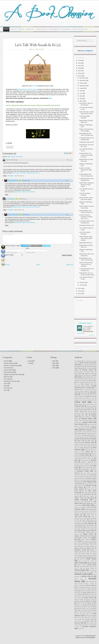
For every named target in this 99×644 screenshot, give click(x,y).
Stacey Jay (79, 605)
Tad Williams (84, 610)
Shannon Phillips (79, 600)
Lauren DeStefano (86, 518)
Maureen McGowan (89, 543)
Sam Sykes (77, 593)
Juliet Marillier (78, 484)
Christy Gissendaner (91, 406)
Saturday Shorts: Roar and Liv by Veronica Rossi (26, 207)
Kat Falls (77, 494)
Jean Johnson (85, 460)
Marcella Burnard (82, 538)
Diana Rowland (79, 424)
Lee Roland (82, 522)
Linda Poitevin (90, 525)
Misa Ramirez (80, 559)
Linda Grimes (78, 525)
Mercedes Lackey (80, 550)
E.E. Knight (77, 428)
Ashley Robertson (84, 379)
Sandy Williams (87, 593)
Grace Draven (78, 442)
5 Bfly (54, 368)
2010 (80, 294)
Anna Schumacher (86, 375)
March (81, 101)
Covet (6, 384)
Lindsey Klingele (81, 529)
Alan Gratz (84, 365)
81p (20, 181)
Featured (7, 368)
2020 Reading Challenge (85, 323)
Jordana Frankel (79, 477)
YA (29, 363)
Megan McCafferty (79, 547)
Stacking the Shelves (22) (87, 142)
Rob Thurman (90, 582)
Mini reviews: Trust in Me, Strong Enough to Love (26, 173)
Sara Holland (82, 594)
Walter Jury (88, 625)
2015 (80, 71)
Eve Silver (93, 437)
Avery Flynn (93, 379)
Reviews (14, 29)
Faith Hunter (80, 439)
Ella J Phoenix (83, 432)
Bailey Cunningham (81, 381)
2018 (80, 63)
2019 (80, 60)
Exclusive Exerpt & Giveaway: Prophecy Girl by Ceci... (86, 217)
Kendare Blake (86, 503)
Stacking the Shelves (10, 381)
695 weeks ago (26, 180)
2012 (80, 288)
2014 (80, 73)
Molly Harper (92, 559)
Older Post (70, 265)
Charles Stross (78, 398)
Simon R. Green (91, 601)
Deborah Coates (79, 421)
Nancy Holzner (92, 563)
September (83, 86)
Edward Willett (86, 428)
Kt (84, 326)
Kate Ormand (90, 496)
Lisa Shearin (78, 530)
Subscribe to (13, 255)
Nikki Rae (79, 567)
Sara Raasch (91, 594)
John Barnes (87, 473)
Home (6, 29)
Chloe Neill (80, 402)
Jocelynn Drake (83, 471)
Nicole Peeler (92, 565)
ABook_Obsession (13, 180)
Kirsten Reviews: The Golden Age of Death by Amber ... (86, 155)
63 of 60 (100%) (81, 333)
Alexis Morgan (78, 368)
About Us (30, 29)
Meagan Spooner (90, 545)
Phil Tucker (92, 570)
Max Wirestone (78, 545)
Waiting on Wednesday (11, 365)
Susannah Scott (84, 608)
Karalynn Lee (90, 487)
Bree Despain (85, 384)
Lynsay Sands (90, 530)
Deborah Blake (87, 419)
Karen (8, 160)
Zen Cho (80, 629)
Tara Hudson (88, 612)
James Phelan (85, 455)
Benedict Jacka (87, 382)
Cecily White (80, 397)
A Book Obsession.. (91, 636)
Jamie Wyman (78, 459)
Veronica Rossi (89, 621)
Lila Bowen (78, 524)
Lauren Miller (86, 520)
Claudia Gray (90, 408)
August (82, 88)
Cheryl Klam (91, 400)
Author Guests (42, 29)
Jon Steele (92, 475)
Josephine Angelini (91, 478)
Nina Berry (86, 567)
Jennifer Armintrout (85, 466)
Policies (21, 29)
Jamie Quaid (82, 457)
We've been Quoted (80, 29)
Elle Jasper (92, 432)
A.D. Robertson (88, 361)
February (82, 282)
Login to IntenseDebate (25, 246)
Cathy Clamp (93, 395)
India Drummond (89, 450)
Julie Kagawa (88, 482)
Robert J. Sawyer (89, 584)
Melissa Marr (90, 548)
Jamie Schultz (91, 457)
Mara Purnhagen (92, 536)
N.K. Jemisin (91, 561)
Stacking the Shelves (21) (87, 225)
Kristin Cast (88, 511)
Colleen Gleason (79, 410)
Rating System (54, 29)
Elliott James (78, 434)
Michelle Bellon (86, 552)
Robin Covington (80, 587)
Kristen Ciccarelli (79, 511)
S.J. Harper (88, 589)
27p (17, 199)
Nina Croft (94, 567)
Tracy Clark (78, 621)
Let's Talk (10, 147)
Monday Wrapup (9, 363)
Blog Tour (7, 377)
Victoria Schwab (79, 625)
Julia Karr (79, 480)
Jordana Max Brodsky (91, 477)
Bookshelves (66, 29)
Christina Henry (79, 406)
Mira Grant (93, 557)
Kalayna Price (90, 485)
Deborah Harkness (90, 421)
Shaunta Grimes (79, 601)
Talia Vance (93, 610)
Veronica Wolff (79, 623)
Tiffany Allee (87, 618)
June (81, 93)
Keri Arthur (87, 505)
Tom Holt (82, 620)
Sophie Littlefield (92, 603)
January (82, 285)
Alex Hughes (91, 365)
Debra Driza (78, 422)
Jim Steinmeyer (92, 469)
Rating (13, 157)
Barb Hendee (93, 381)
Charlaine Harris (90, 397)
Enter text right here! (37, 239)
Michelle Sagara (85, 554)
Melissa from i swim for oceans (28, 89)
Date (9, 157)
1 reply (11, 176)
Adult (29, 361)
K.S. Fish (82, 486)
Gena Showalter (91, 439)
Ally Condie (87, 368)
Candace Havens (84, 391)
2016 (80, 68)
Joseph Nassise (80, 478)
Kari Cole (92, 493)
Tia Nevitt (79, 618)
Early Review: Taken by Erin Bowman (24, 192)
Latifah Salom (90, 515)
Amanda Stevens (79, 372)
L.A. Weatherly (83, 513)
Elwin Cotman (88, 434)
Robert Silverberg (91, 585)
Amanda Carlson (88, 370)
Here (50, 98)
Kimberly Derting (90, 509)
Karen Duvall (91, 489)
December (83, 78)
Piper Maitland (91, 572)
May (81, 96)
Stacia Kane (88, 605)
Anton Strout (85, 377)
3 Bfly (54, 363)
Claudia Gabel (80, 408)
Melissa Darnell (79, 548)
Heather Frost (78, 446)
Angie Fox (88, 374)
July (81, 91)
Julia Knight (87, 480)
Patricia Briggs (80, 570)
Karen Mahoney (79, 491)
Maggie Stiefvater (79, 536)
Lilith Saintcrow (89, 523)
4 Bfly (54, 365)
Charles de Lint (90, 398)
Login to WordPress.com (36, 246)
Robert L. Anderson (79, 585)
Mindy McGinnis (84, 557)
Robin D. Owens (91, 587)
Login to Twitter (47, 246)
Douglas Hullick (90, 426)
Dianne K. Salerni (79, 426)
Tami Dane (79, 612)
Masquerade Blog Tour (86, 243)
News (6, 390)
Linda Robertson (79, 527)
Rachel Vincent (87, 576)
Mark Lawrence (86, 541)
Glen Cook (91, 441)
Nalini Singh (79, 563)
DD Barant (93, 413)
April (81, 98)
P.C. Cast (80, 568)
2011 (80, 291)
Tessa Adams (86, 614)
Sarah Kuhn (88, 596)
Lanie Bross (92, 513)
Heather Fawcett (90, 444)
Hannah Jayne (89, 442)
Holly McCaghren (85, 448)
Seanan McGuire (89, 598)
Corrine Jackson (79, 411)
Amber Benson (90, 372)
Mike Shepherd (88, 555)
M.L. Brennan (87, 532)
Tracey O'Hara (90, 620)
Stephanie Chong (86, 607)
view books (91, 335)
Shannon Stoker (90, 600)
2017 (80, 66)
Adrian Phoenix (84, 363)
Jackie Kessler (85, 453)
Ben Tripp (79, 382)
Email (27, 248)
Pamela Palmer (90, 568)
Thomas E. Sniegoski (90, 616)
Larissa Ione (79, 515)
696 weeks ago (14, 160)
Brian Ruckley (87, 386)
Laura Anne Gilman (81, 516)
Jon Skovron (84, 475)
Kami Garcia (79, 487)
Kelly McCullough (86, 502)
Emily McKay (87, 435)
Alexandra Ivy (91, 366)
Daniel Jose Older (82, 415)
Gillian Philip (81, 441)
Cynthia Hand (84, 413)
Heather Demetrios (79, 444)
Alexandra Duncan (80, 366)
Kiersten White (86, 507)
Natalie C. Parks (81, 565)
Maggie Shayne (88, 534)
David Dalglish (86, 417)
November (83, 80)
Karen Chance (79, 489)
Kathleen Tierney (79, 498)
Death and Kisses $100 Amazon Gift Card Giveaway (86, 264)
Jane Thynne (88, 459)
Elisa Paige (86, 430)
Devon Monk (88, 422)
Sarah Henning (78, 596)
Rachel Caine (81, 574)
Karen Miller (84, 493)
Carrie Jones (84, 393)
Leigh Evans (91, 522)
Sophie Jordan (81, 603)
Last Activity (19, 157)
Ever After (7, 388)
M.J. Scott (77, 532)
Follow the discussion (71, 153)
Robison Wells (78, 589)
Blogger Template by (85, 638)
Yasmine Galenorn (89, 627)
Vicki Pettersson (90, 623)
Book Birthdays (8, 372)
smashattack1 (11, 199)
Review (6, 361)
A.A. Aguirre (78, 361)
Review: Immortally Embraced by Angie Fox (86, 170)
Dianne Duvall (91, 424)
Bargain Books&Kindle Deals (13, 375)
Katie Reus (90, 498)
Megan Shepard (90, 547)
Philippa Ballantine (79, 572)
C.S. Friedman (86, 389)
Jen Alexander (86, 464)
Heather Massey (88, 446)
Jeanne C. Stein (86, 462)
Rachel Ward (79, 579)
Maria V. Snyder (85, 539)
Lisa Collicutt (91, 529)
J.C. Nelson (86, 452)
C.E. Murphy (87, 388)
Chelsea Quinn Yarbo (80, 400)
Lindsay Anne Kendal (91, 527)
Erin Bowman (85, 437)
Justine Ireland (88, 484)
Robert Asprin (78, 584)
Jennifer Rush (85, 467)
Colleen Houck (90, 410)
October (82, 83)
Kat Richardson (86, 494)
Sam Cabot (92, 591)
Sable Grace (84, 591)
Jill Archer (83, 469)
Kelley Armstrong (81, 500)
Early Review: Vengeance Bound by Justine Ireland (87, 185)
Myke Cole (81, 561)
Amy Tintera (78, 374)
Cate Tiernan (84, 395)
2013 (80, 76)
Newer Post (6, 265)
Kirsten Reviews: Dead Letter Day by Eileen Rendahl (86, 238)
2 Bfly (54, 361)
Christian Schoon (90, 404)
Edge (5, 386)
